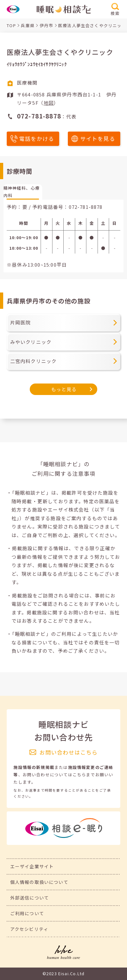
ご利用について (27, 913)
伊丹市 (47, 25)
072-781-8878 (86, 207)
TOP (11, 25)
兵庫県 (28, 25)
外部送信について (30, 898)
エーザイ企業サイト (32, 866)
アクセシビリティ (29, 929)
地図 (49, 103)
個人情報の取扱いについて (39, 882)
